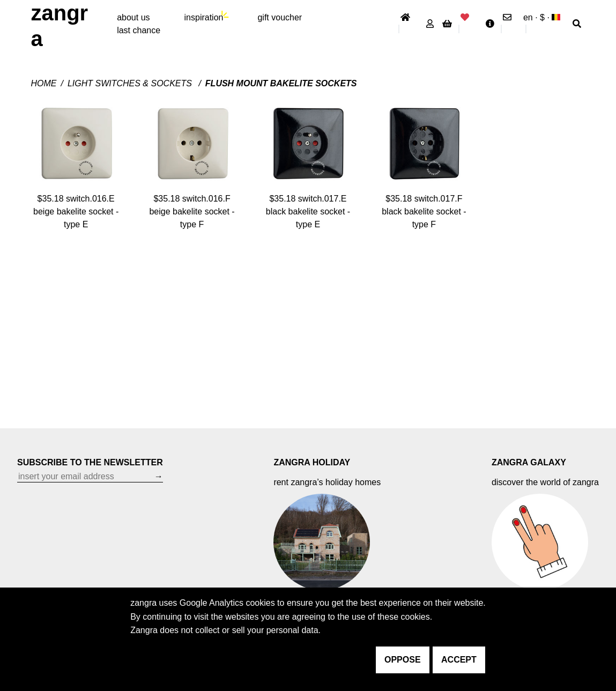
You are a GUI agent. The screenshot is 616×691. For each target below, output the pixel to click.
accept (459, 660)
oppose (403, 660)
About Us (133, 17)
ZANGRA (59, 26)
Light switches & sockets (131, 83)
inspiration (204, 17)
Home (43, 83)
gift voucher (280, 17)
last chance (139, 30)
